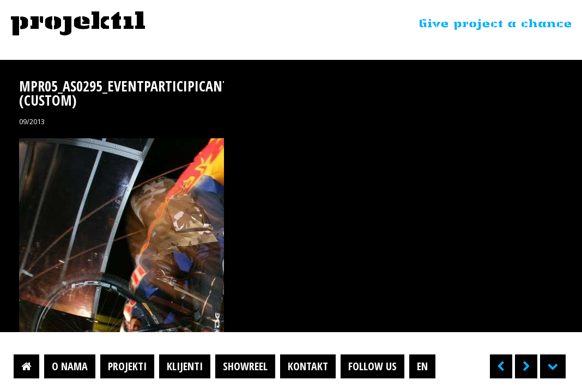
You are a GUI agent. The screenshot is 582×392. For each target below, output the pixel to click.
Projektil (78, 24)
